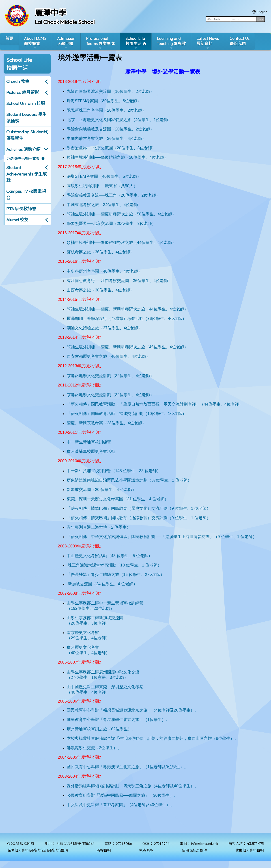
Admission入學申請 (66, 43)
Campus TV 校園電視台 (26, 194)
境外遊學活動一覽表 (23, 158)
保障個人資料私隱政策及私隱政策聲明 (38, 850)
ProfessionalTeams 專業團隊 (100, 43)
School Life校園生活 (135, 43)
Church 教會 (18, 81)
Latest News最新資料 (208, 43)
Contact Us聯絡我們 (240, 41)
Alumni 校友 (17, 220)
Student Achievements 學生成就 (27, 174)
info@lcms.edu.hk (205, 844)
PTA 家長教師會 (21, 209)
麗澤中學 (51, 13)
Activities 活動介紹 (23, 149)
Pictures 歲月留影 (23, 92)
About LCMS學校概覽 (35, 43)
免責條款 (146, 850)
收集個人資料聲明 (249, 850)
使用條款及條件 (194, 850)
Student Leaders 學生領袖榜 (26, 118)
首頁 (9, 38)
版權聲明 (104, 850)
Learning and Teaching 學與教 (171, 43)
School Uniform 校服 (26, 103)
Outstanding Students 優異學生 (27, 135)
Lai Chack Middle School (65, 22)
